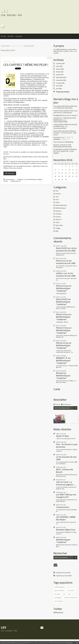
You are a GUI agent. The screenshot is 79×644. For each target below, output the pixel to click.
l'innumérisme (36, 135)
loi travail (71, 591)
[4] (42, 135)
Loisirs (58, 202)
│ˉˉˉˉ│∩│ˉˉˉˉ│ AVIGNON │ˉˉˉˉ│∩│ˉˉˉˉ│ (63, 138)
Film (57, 191)
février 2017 (60, 72)
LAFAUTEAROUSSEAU (61, 122)
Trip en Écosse (58, 142)
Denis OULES (62, 248)
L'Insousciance (63, 507)
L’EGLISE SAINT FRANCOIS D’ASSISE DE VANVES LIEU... (65, 125)
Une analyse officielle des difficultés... (66, 106)
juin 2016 (59, 89)
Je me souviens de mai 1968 (66, 249)
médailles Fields (39, 109)
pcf (64, 594)
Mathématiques (32, 179)
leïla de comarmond (71, 598)
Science (6, 181)
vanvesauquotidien (60, 128)
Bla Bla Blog (69, 142)
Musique (58, 211)
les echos (57, 594)
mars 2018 (59, 66)
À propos (19, 36)
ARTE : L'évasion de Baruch (65, 471)
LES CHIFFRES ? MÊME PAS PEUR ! (26, 65)
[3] (10, 125)
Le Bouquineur (67, 113)
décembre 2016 (29, 46)
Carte (57, 389)
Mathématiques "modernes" (63, 290)
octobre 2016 (5, 46)
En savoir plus (69, 643)
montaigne (58, 598)
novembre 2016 (61, 80)
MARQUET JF (62, 358)
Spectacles (59, 225)
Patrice (59, 261)
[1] (14, 100)
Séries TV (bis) (62, 436)
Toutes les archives (63, 92)
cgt (69, 594)
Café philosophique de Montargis (63, 146)
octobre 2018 (60, 64)
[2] (19, 115)
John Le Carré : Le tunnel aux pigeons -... (66, 483)
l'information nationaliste (64, 108)
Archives (11, 36)
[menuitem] (4, 36)
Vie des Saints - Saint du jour (65, 134)
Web (57, 231)
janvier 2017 (60, 75)
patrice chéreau (59, 591)
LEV (4, 11)
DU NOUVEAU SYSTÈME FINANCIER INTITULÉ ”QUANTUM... (65, 150)
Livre (26, 179)
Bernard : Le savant (60, 145)
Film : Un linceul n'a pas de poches (67, 446)
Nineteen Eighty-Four (66, 530)
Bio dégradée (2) (59, 115)
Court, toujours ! (72, 115)
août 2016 (59, 86)
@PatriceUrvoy (58, 612)
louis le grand (59, 601)
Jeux (57, 197)
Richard (59, 373)
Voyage (58, 228)
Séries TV (59, 220)
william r (60, 273)
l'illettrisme (9, 133)
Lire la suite (11, 173)
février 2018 (60, 69)
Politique (40, 179)
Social (57, 222)
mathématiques (60, 587)
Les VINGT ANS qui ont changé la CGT (66, 496)
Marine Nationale (61, 205)
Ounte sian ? (57, 137)
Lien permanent (9, 179)
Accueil (3, 36)
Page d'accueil (17, 46)
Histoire (58, 194)
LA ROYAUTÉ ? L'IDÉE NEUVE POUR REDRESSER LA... (65, 119)
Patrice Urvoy (62, 286)
